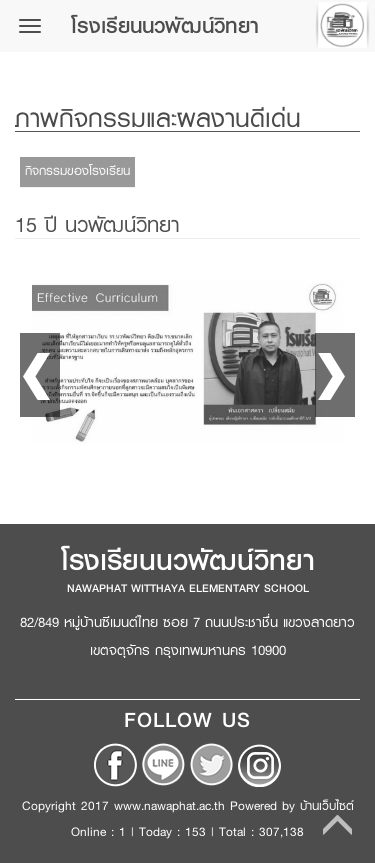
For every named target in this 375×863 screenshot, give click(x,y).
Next (335, 375)
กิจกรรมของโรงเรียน (77, 171)
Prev (40, 375)
